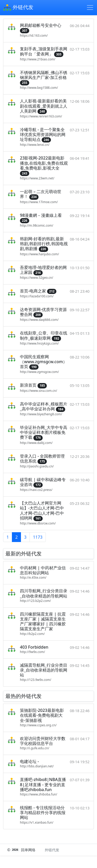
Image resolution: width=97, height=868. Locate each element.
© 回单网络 (22, 850)
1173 (38, 537)
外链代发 (18, 8)
